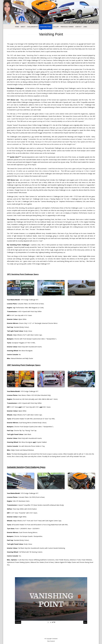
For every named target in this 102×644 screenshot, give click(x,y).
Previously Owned (67, 27)
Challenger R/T (32, 27)
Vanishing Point (46, 27)
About (23, 27)
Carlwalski (55, 639)
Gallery (56, 27)
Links (85, 27)
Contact (78, 27)
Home (17, 27)
